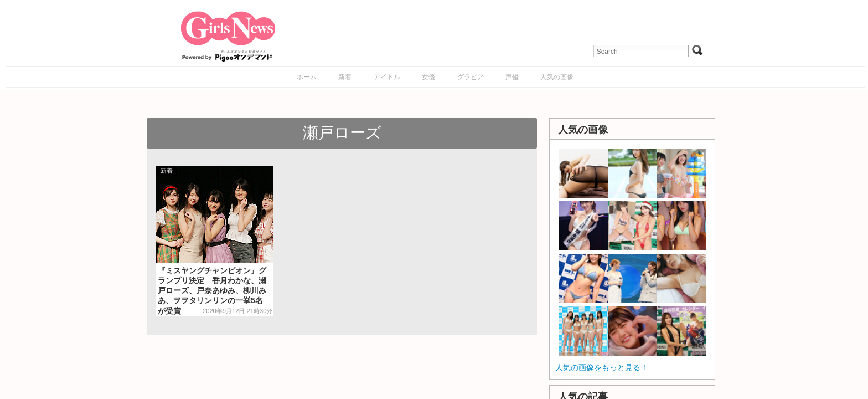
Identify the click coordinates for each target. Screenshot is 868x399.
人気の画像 (557, 77)
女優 (428, 77)
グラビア (471, 77)
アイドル (387, 77)
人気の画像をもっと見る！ (602, 367)
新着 (345, 77)
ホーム (307, 77)
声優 (512, 77)
